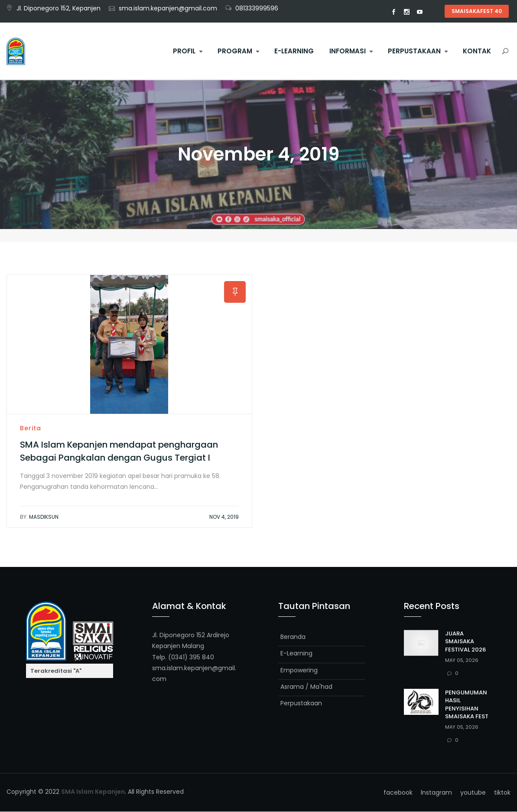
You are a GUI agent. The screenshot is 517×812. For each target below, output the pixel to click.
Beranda (293, 637)
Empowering (299, 670)
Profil (184, 51)
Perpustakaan (414, 51)
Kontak (477, 51)
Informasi (348, 51)
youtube (420, 12)
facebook (394, 12)
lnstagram (407, 12)
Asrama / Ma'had (306, 687)
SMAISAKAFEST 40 (477, 11)
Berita (31, 429)
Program (235, 51)
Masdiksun (39, 517)
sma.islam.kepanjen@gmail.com (168, 8)
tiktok (433, 12)
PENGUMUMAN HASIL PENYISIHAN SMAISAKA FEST (467, 705)
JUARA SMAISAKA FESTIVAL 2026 (465, 642)
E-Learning (294, 51)
